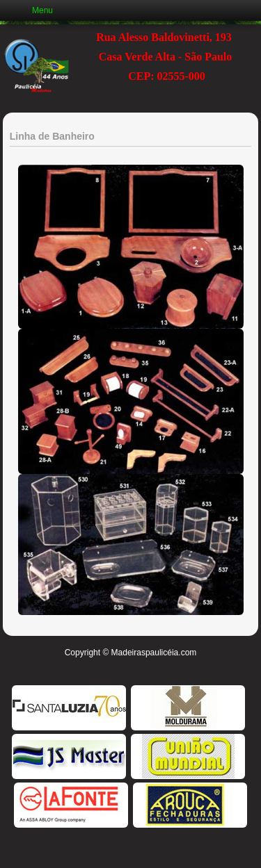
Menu (42, 10)
